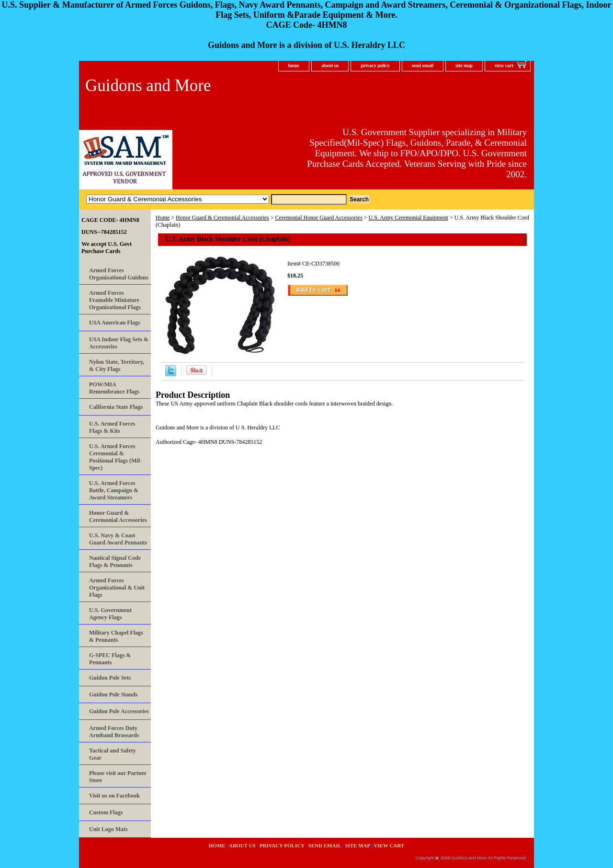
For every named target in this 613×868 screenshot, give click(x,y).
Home (163, 218)
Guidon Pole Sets (110, 678)
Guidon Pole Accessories (119, 711)
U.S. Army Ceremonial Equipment (409, 218)
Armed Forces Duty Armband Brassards (114, 732)
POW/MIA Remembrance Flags (114, 388)
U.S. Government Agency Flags (110, 614)
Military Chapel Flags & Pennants (116, 636)
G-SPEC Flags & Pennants (110, 659)
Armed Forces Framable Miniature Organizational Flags (115, 300)
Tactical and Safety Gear (113, 754)
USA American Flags (115, 323)
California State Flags (116, 407)
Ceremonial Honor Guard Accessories (319, 218)
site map (464, 65)
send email (423, 65)
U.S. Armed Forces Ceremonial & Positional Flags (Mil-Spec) (115, 457)
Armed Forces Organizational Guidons (119, 274)
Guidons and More (148, 86)
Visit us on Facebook (114, 796)
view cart (504, 65)
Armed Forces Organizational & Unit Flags (117, 588)
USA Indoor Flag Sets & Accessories (119, 343)
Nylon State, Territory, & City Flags (117, 365)
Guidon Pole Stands (113, 694)
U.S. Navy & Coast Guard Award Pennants (118, 539)
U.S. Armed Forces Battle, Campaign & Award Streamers (114, 490)
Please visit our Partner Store (118, 777)
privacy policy (375, 65)
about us (330, 65)
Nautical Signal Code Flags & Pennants (115, 561)
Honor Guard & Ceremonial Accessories (222, 218)
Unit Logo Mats (108, 829)
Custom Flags (106, 812)
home (294, 65)
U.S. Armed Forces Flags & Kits (112, 427)
